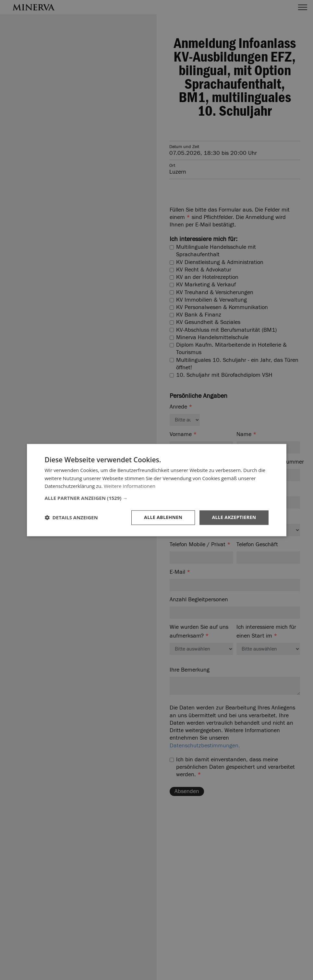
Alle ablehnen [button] (163, 517)
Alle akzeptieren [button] (234, 517)
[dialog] (156, 490)
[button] (157, 498)
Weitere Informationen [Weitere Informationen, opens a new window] (130, 486)
